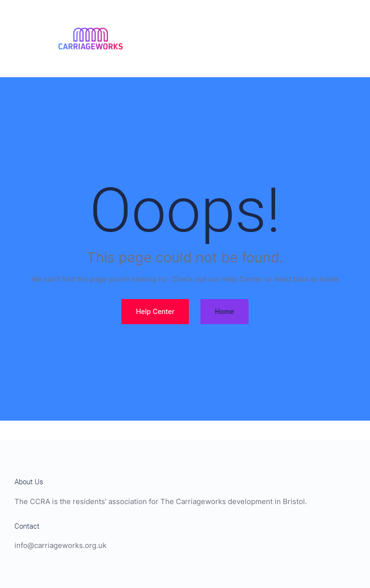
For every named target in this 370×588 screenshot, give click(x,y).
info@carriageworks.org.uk (60, 546)
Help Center (155, 311)
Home (225, 311)
